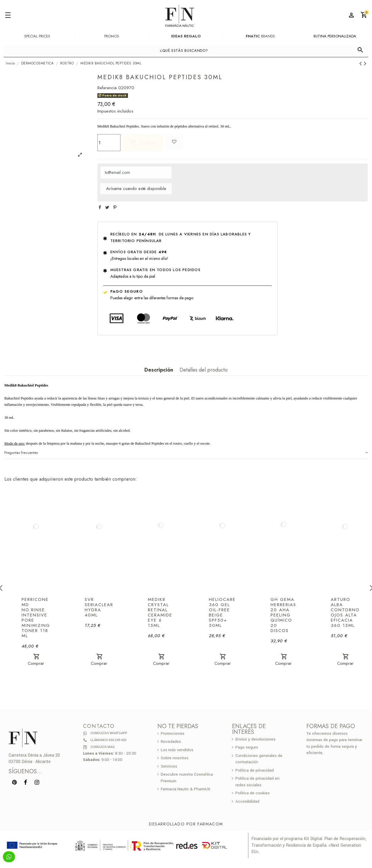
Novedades (171, 742)
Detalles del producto (204, 370)
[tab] (186, 453)
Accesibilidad (247, 801)
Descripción (159, 370)
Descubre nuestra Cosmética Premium (187, 778)
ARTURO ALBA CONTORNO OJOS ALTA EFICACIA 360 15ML (345, 612)
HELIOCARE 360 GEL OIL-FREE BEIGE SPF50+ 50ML (222, 612)
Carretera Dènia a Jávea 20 (34, 755)
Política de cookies (253, 793)
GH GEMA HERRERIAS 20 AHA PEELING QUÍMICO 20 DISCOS (283, 615)
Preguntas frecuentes (186, 453)
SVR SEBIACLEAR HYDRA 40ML (99, 607)
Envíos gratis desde (139, 252)
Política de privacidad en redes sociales (257, 782)
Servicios (169, 766)
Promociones (173, 733)
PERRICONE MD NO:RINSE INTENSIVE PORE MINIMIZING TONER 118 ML (36, 618)
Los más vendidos (177, 750)
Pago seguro (126, 291)
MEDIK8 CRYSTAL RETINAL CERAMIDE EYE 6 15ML (160, 612)
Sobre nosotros (175, 758)
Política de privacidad (255, 770)
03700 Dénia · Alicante (30, 762)
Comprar (143, 143)
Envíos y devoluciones (255, 739)
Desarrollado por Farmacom (186, 824)
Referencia (107, 88)
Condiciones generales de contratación (259, 759)
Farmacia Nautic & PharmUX (186, 789)
